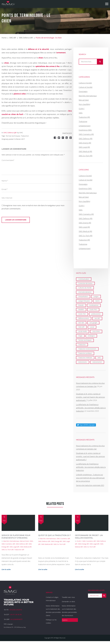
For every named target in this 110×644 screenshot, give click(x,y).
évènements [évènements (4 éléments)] (83, 362)
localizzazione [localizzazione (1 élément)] (94, 305)
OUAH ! (82, 109)
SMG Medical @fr (85, 151)
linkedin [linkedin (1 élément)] (81, 305)
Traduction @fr (84, 117)
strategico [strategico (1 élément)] (91, 336)
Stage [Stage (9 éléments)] (80, 336)
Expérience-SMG (85, 130)
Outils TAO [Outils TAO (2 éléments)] (82, 314)
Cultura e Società (85, 83)
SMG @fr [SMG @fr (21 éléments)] (81, 327)
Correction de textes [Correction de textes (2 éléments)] (85, 283)
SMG (21, 133)
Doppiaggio (83, 91)
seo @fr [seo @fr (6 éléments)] (97, 318)
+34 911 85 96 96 (15, 614)
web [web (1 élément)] (99, 358)
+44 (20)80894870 (16, 619)
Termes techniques (13, 136)
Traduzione (83, 121)
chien (7, 63)
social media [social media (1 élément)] (83, 331)
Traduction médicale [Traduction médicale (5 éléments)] (85, 358)
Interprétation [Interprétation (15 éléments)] (83, 296)
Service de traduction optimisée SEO (90, 485)
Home (4, 38)
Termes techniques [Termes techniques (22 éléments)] (85, 340)
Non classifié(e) (84, 104)
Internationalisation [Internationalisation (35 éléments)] (85, 292)
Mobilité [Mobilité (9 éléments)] (81, 310)
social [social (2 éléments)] (92, 327)
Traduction (25, 136)
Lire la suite (6, 569)
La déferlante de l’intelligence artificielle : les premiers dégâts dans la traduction (91, 408)
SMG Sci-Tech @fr (86, 156)
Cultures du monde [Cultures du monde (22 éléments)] (85, 288)
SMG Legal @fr (84, 147)
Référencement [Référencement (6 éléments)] (84, 318)
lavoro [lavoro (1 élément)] (97, 301)
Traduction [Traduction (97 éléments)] (82, 345)
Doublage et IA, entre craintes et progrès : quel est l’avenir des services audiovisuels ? (90, 397)
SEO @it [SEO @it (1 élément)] (81, 323)
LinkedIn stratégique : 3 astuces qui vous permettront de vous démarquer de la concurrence (90, 478)
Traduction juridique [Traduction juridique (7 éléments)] (85, 353)
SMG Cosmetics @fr (86, 134)
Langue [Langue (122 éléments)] (96, 296)
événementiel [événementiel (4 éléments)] (97, 362)
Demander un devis (68, 602)
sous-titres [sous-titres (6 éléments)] (96, 331)
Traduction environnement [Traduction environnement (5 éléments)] (87, 349)
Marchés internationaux (88, 96)
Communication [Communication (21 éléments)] (84, 279)
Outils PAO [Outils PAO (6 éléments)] (93, 310)
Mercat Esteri (84, 100)
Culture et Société (86, 87)
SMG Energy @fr (85, 143)
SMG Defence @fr (26, 38)
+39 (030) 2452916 (15, 610)
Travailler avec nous (68, 597)
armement (61, 53)
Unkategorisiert (85, 126)
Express (65, 620)
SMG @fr (13, 38)
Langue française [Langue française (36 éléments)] (84, 301)
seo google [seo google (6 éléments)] (93, 323)
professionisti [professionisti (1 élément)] (96, 314)
